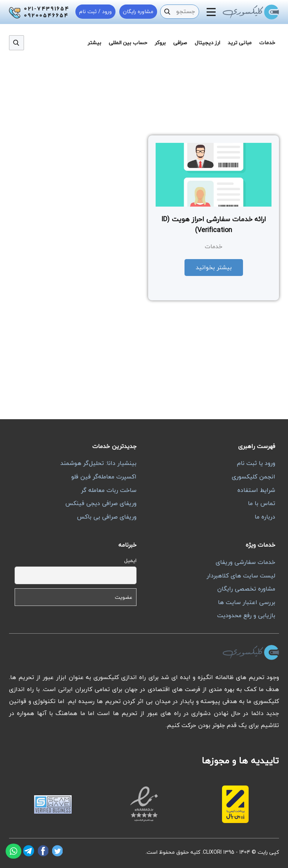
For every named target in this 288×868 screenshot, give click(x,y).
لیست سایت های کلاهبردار (241, 576)
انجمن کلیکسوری (253, 477)
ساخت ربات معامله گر (109, 490)
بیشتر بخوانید (214, 267)
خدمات (267, 43)
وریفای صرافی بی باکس (107, 517)
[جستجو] (167, 12)
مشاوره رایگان (138, 11)
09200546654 (46, 16)
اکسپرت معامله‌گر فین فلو (104, 477)
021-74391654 (47, 9)
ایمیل (130, 560)
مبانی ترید (240, 43)
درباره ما (265, 517)
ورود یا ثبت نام (256, 463)
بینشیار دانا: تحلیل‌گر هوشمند (98, 463)
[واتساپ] (13, 851)
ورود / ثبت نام (95, 11)
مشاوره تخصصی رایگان (246, 589)
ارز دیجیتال (207, 43)
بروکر (160, 43)
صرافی (180, 43)
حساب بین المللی (128, 43)
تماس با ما (262, 503)
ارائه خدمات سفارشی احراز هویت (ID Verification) (214, 225)
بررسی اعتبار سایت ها (247, 602)
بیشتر (94, 43)
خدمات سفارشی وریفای (245, 562)
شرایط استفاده (256, 490)
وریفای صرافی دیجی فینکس (101, 503)
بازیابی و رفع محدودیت (246, 615)
